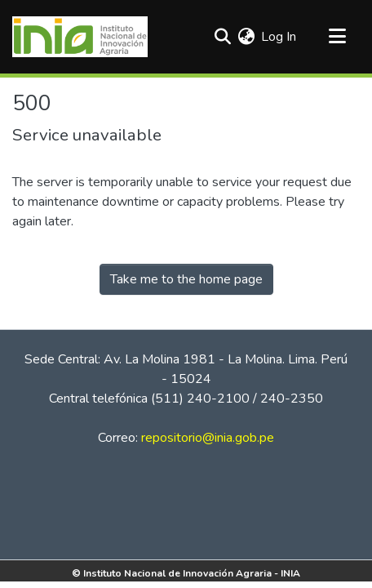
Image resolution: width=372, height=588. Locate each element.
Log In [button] (279, 37)
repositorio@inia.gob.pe (208, 438)
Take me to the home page (186, 279)
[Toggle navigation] (337, 37)
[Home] (80, 37)
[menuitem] (246, 37)
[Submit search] (222, 37)
